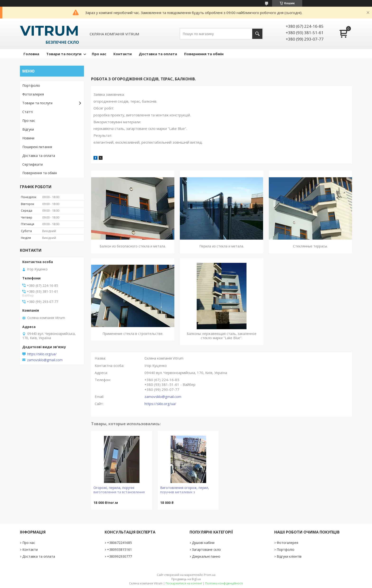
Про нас (99, 54)
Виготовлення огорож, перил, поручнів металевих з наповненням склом (185, 490)
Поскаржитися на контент (184, 583)
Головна (31, 54)
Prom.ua (210, 575)
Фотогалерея (33, 94)
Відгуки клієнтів (289, 556)
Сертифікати (33, 164)
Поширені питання (37, 147)
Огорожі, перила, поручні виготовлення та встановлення (119, 490)
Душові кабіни (203, 543)
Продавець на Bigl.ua (186, 579)
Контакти (123, 54)
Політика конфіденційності (224, 583)
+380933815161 (119, 549)
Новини (28, 138)
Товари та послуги (64, 54)
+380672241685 (119, 543)
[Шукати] (257, 34)
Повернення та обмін (204, 54)
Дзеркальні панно (206, 556)
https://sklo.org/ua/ (160, 404)
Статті (28, 112)
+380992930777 (119, 556)
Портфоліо (31, 85)
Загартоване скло (206, 549)
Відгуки (28, 129)
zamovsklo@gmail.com (163, 397)
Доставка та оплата (158, 54)
